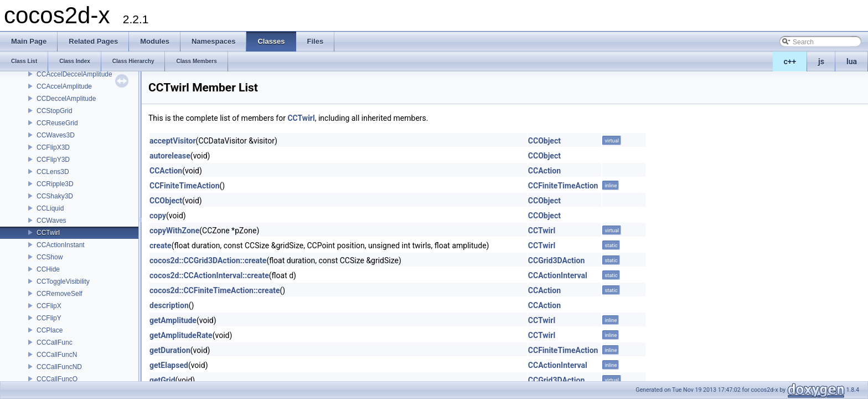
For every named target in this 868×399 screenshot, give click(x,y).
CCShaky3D (55, 196)
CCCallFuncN (57, 355)
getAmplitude (173, 320)
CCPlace (50, 330)
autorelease (170, 156)
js (821, 62)
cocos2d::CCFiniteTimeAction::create (215, 290)
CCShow (50, 257)
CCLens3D (53, 172)
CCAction (166, 171)
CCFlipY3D (53, 160)
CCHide (48, 269)
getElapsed (169, 365)
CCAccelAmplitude (64, 86)
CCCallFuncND (59, 367)
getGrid (162, 380)
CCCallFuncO (57, 379)
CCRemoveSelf (60, 294)
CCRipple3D (55, 184)
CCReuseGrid (57, 123)
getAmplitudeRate (181, 335)
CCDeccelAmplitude (66, 99)
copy (158, 216)
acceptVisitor (173, 141)
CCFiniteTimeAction (185, 186)
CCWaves (51, 221)
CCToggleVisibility (63, 282)
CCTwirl (48, 233)
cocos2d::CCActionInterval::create (209, 275)
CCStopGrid (55, 111)
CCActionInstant (61, 245)
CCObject (544, 141)
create (161, 245)
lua (852, 62)
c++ (790, 62)
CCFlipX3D (53, 147)
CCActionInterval (558, 275)
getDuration (170, 350)
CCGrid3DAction (556, 260)
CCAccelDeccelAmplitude (74, 74)
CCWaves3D (56, 135)
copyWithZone (174, 231)
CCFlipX (49, 306)
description (169, 305)
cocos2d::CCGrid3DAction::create (208, 260)
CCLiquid (50, 208)
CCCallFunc (55, 342)
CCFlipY (49, 318)
